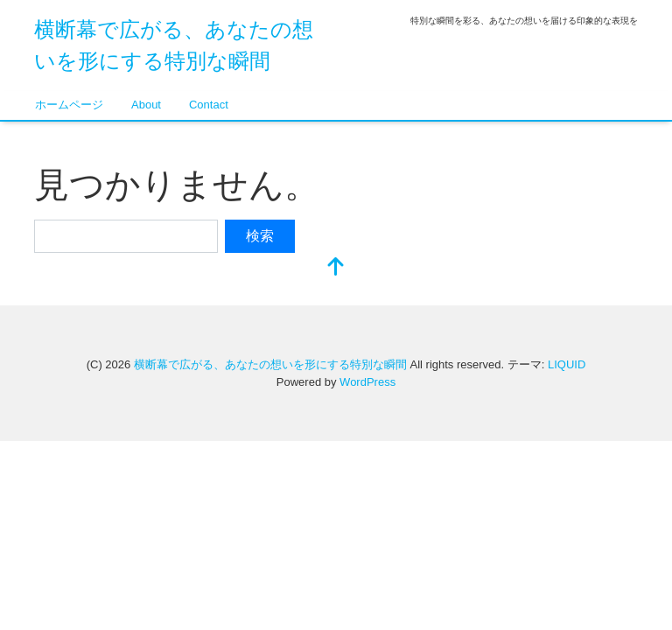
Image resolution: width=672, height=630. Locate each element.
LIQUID (567, 364)
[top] (336, 268)
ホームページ (69, 105)
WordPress (367, 382)
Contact (209, 105)
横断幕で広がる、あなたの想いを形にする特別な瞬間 (270, 364)
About (146, 105)
